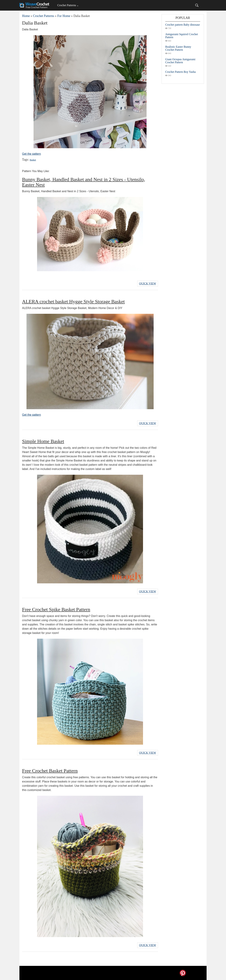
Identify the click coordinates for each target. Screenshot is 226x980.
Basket (33, 160)
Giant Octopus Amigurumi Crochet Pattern (180, 61)
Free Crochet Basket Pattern (50, 771)
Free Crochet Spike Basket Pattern (56, 609)
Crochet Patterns (67, 5)
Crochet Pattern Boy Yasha (180, 72)
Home (26, 16)
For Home (64, 16)
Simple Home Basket (43, 441)
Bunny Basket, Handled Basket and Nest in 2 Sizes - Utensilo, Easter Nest (84, 182)
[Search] (197, 5)
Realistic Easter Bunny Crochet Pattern (178, 48)
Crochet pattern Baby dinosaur (183, 25)
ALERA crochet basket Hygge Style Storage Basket (73, 301)
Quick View (148, 283)
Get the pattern (32, 154)
